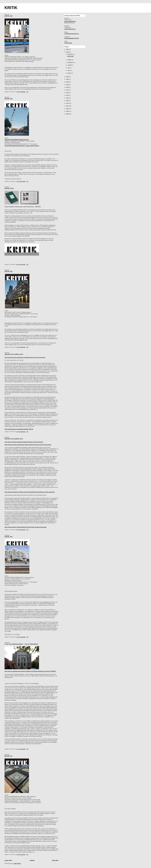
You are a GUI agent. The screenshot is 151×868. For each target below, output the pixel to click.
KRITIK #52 (8, 537)
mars (69, 70)
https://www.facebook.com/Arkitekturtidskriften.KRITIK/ (19, 429)
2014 (68, 98)
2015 (68, 95)
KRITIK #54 (8, 99)
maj (69, 68)
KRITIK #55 (8, 16)
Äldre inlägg (55, 860)
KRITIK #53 (8, 272)
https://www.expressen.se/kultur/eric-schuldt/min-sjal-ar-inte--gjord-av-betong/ (25, 357)
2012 (68, 103)
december (70, 54)
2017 (68, 90)
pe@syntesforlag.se (70, 29)
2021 (68, 79)
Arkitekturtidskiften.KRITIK (72, 38)
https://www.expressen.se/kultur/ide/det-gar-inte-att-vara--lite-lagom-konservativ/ (26, 527)
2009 (68, 111)
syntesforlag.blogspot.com (72, 34)
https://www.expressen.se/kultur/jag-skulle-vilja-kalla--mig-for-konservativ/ (24, 442)
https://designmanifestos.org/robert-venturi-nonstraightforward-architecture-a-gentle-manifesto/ (30, 492)
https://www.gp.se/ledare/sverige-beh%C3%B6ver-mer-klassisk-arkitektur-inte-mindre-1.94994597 (30, 671)
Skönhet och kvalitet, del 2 (14, 354)
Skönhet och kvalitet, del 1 (14, 439)
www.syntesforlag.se (70, 21)
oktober (70, 60)
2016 (68, 93)
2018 (68, 87)
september (71, 62)
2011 (68, 106)
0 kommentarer (22, 92)
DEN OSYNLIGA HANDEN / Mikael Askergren (17, 140)
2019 (68, 85)
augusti (70, 65)
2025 (68, 49)
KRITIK (11, 8)
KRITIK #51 (8, 756)
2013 (68, 101)
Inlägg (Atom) (17, 863)
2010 (68, 109)
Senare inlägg (8, 860)
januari (70, 73)
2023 (68, 52)
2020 (68, 82)
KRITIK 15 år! (9, 189)
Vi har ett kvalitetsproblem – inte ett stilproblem (21, 644)
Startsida (32, 860)
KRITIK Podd (68, 43)
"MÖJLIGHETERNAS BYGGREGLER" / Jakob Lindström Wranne (22, 146)
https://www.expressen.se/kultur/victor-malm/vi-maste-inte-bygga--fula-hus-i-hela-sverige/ (28, 445)
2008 (68, 114)
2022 (68, 77)
